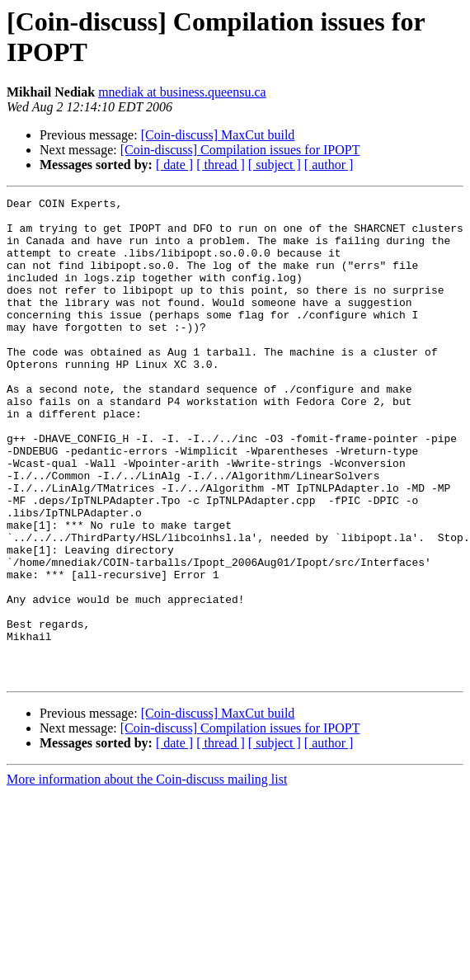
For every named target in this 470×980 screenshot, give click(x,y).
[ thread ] (221, 165)
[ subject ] (275, 165)
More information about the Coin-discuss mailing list (147, 876)
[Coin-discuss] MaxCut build (218, 135)
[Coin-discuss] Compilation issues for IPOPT (240, 150)
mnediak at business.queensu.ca (182, 92)
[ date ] (174, 165)
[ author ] (329, 165)
